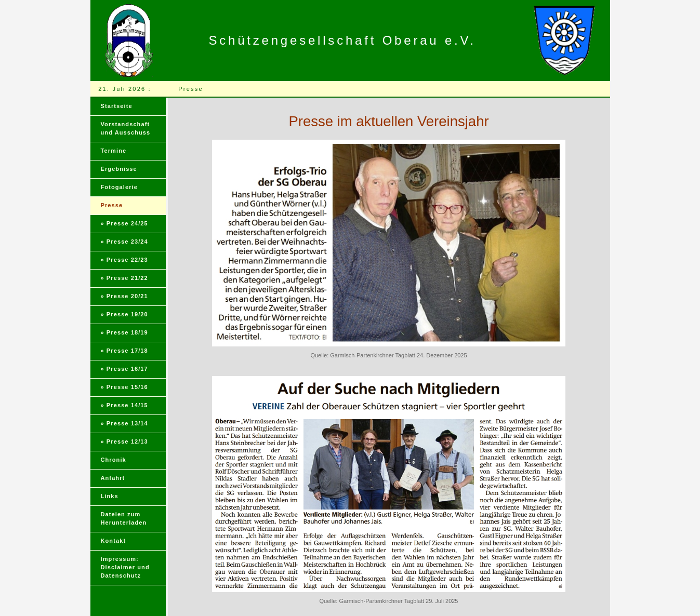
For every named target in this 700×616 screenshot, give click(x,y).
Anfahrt (113, 478)
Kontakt (114, 541)
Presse (112, 205)
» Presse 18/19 (124, 332)
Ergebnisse (119, 169)
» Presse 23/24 (124, 242)
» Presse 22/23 (124, 260)
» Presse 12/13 (124, 441)
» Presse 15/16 (124, 387)
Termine (114, 151)
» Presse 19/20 (124, 314)
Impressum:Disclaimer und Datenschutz (125, 567)
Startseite (117, 106)
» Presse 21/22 (124, 278)
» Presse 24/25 (124, 223)
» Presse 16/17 (124, 369)
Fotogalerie (119, 187)
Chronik (114, 460)
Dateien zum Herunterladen (124, 518)
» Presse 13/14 (124, 423)
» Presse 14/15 (124, 405)
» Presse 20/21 (124, 296)
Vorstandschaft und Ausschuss (126, 128)
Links (110, 496)
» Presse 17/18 (124, 351)
